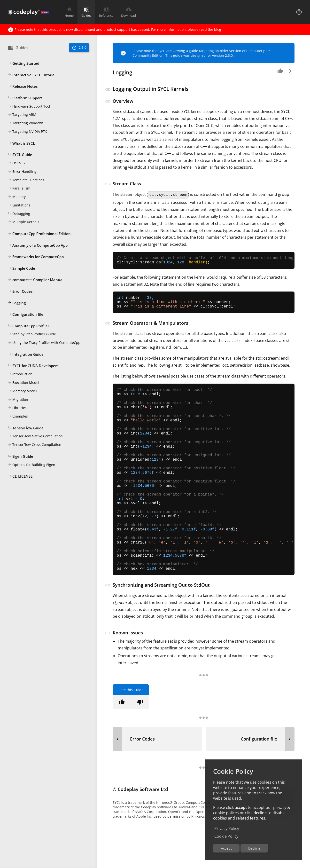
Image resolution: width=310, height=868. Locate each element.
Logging (17, 303)
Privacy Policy (227, 829)
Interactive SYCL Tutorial (32, 75)
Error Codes (20, 292)
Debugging (19, 214)
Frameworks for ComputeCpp (36, 257)
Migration (18, 400)
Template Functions (26, 180)
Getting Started (23, 63)
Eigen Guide (20, 457)
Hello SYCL (19, 163)
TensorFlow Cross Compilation (35, 445)
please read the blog (204, 29)
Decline (254, 848)
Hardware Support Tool (29, 107)
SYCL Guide (20, 155)
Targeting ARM (22, 115)
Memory (17, 197)
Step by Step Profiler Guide (32, 334)
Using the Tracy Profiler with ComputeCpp (44, 343)
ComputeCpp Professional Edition (39, 234)
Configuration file (26, 315)
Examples (18, 417)
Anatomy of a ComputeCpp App (38, 245)
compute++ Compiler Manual (36, 280)
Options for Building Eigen (31, 465)
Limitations (19, 205)
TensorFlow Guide (26, 428)
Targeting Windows (26, 123)
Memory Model (22, 391)
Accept (226, 848)
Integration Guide (26, 355)
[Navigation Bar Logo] (28, 12)
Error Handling (22, 172)
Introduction (20, 374)
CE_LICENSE (20, 476)
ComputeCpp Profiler (28, 326)
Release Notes (23, 87)
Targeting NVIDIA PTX (27, 132)
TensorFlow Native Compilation (35, 436)
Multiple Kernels (23, 222)
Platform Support (25, 98)
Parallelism (19, 189)
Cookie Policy (226, 836)
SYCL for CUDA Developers (33, 366)
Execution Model (23, 383)
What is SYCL (21, 143)
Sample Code (21, 268)
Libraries (17, 408)
